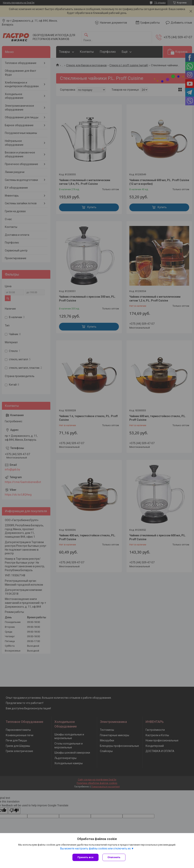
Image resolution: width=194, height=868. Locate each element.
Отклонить (114, 857)
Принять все (85, 857)
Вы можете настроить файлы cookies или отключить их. (96, 848)
